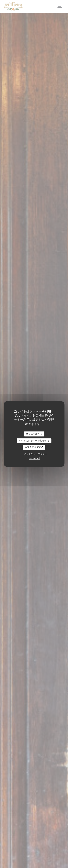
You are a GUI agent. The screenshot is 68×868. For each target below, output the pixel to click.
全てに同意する (34, 434)
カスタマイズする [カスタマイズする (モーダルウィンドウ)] (34, 447)
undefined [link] (35, 458)
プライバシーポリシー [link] (35, 454)
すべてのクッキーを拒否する (34, 441)
